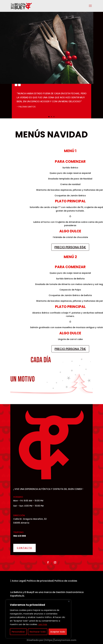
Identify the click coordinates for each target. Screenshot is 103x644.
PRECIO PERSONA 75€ (70, 349)
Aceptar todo (58, 632)
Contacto (24, 548)
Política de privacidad (40, 581)
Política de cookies (66, 581)
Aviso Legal (19, 581)
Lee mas (43, 624)
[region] (38, 619)
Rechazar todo (38, 632)
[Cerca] (69, 601)
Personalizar (18, 632)
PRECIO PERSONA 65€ (70, 247)
